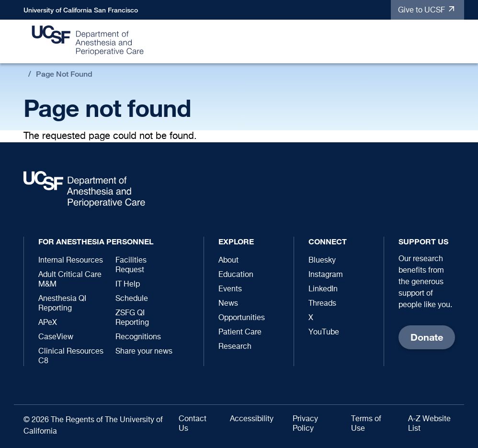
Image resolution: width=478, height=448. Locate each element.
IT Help (128, 285)
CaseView (56, 337)
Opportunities (242, 318)
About (228, 261)
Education (236, 275)
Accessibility (252, 419)
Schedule (132, 299)
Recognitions (138, 337)
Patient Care (240, 333)
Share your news (144, 352)
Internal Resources (71, 261)
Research (235, 347)
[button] (452, 42)
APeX (48, 323)
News (228, 304)
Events (230, 289)
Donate (427, 337)
